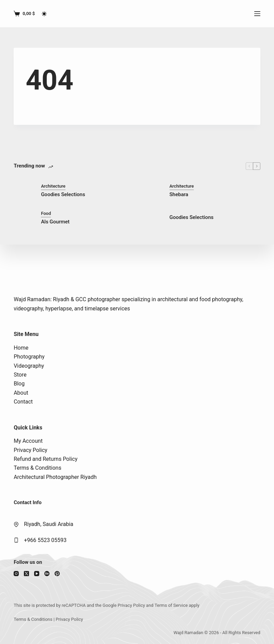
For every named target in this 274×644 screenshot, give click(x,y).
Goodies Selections (63, 194)
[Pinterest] (57, 574)
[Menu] (257, 14)
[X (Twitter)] (26, 574)
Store (20, 375)
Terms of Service (171, 605)
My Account (28, 441)
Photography (29, 357)
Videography (29, 366)
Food (46, 213)
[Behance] (47, 574)
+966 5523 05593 (45, 540)
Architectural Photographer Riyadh (55, 477)
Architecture (53, 186)
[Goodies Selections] (24, 190)
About (21, 393)
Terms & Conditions (38, 468)
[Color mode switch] (44, 14)
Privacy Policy (31, 450)
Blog (19, 384)
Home (21, 348)
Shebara (179, 194)
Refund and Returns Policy (46, 459)
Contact (23, 402)
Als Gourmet (55, 222)
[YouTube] (37, 574)
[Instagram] (16, 574)
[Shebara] (153, 190)
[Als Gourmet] (24, 218)
